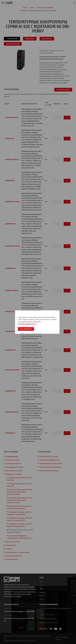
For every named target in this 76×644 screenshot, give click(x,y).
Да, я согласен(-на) (26, 329)
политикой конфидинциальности (27, 324)
